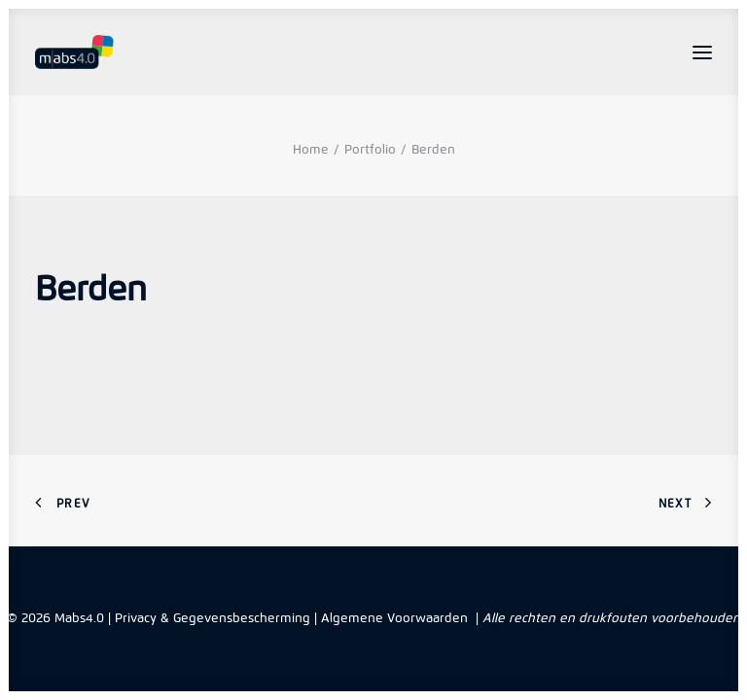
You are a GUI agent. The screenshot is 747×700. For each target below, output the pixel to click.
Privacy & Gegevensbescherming (213, 618)
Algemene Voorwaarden (394, 618)
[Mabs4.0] (74, 52)
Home (311, 149)
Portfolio (370, 149)
